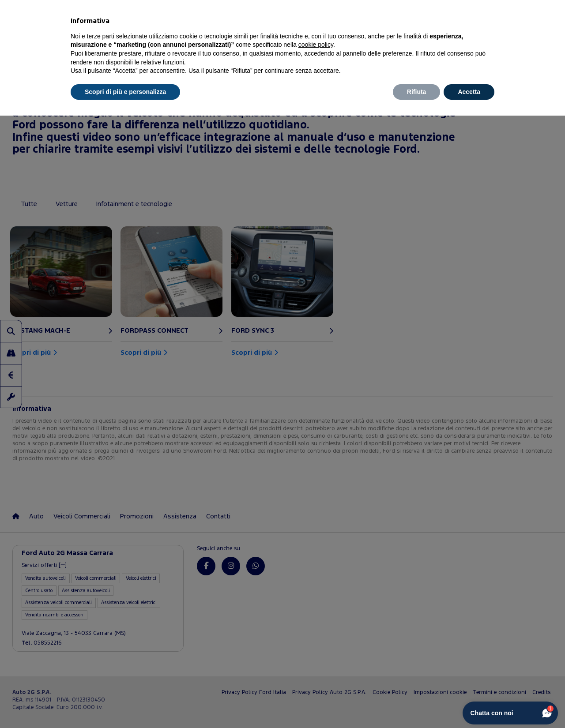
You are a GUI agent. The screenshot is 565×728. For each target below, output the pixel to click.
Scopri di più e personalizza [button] (125, 92)
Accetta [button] (469, 92)
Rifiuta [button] (417, 92)
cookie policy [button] (316, 45)
